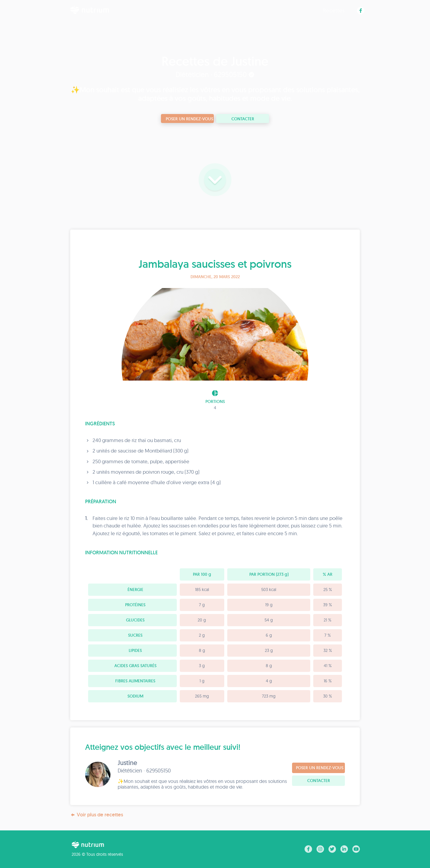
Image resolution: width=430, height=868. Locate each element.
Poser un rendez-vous (189, 119)
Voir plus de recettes (97, 815)
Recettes (334, 10)
